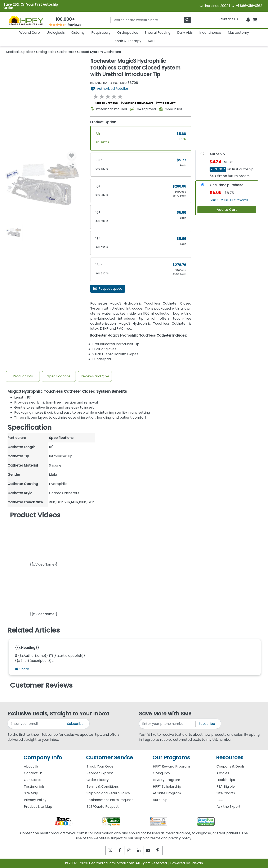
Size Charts (226, 793)
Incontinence (210, 33)
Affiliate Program (167, 793)
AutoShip (160, 800)
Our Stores (33, 780)
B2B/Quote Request (103, 807)
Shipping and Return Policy (108, 793)
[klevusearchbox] (187, 20)
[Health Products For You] (26, 20)
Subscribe (75, 724)
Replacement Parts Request (110, 800)
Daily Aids (185, 33)
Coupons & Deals (231, 766)
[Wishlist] (72, 156)
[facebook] (117, 851)
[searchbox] (151, 20)
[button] (44, 544)
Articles (223, 773)
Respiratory (101, 33)
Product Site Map (38, 807)
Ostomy (78, 33)
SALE (152, 41)
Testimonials (34, 786)
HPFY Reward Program (171, 766)
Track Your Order (101, 766)
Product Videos (35, 515)
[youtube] (151, 851)
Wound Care (30, 33)
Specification (30, 427)
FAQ (220, 800)
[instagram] (128, 851)
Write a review (166, 103)
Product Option (103, 122)
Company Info (43, 758)
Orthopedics (128, 33)
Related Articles (34, 630)
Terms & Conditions (103, 786)
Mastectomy (238, 33)
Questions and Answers (138, 103)
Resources (230, 758)
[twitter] (105, 851)
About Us (31, 766)
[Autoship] (202, 155)
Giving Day (162, 773)
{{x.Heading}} (27, 648)
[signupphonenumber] (167, 724)
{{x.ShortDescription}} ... (35, 661)
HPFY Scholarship (167, 786)
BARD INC (104, 83)
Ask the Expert (229, 807)
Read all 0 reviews (106, 103)
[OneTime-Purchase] (202, 185)
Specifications (59, 376)
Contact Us (229, 19)
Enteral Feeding (158, 33)
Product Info (23, 376)
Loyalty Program (166, 780)
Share (22, 669)
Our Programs (171, 758)
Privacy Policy (35, 800)
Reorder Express (100, 773)
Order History (98, 780)
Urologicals (56, 33)
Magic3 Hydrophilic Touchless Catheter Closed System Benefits (67, 392)
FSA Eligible (226, 786)
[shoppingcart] (255, 19)
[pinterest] (163, 851)
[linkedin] (140, 851)
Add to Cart (227, 210)
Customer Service (110, 758)
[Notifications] (248, 19)
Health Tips (226, 780)
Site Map (31, 793)
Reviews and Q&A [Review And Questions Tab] (95, 376)
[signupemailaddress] (36, 724)
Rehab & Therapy (127, 41)
